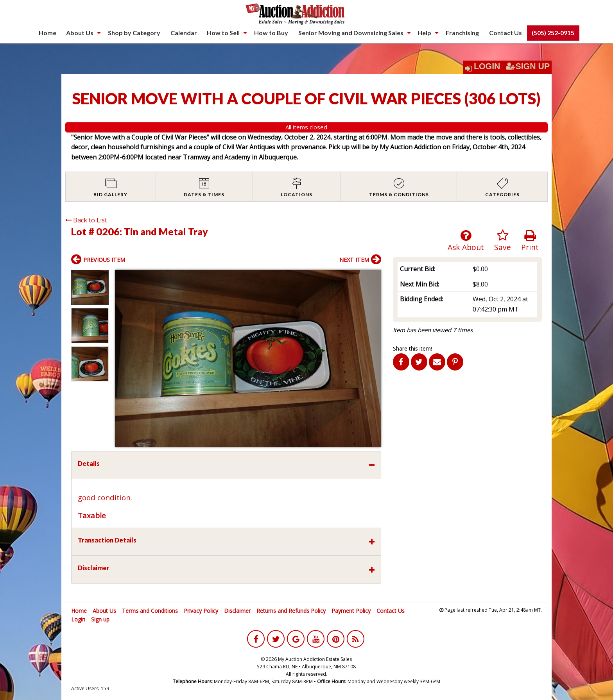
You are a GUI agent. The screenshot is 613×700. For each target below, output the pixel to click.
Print (530, 241)
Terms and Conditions (150, 611)
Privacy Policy (201, 611)
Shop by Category (134, 33)
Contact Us (505, 33)
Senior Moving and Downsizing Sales (351, 33)
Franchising (462, 33)
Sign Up (528, 66)
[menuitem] (47, 33)
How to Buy (271, 33)
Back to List (86, 220)
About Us (80, 33)
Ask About (466, 241)
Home (47, 33)
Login (487, 66)
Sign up (100, 619)
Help (424, 33)
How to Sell (223, 33)
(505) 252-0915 (553, 33)
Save (503, 241)
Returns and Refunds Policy (291, 611)
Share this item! (412, 348)
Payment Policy (351, 611)
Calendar (184, 33)
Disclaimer (237, 611)
